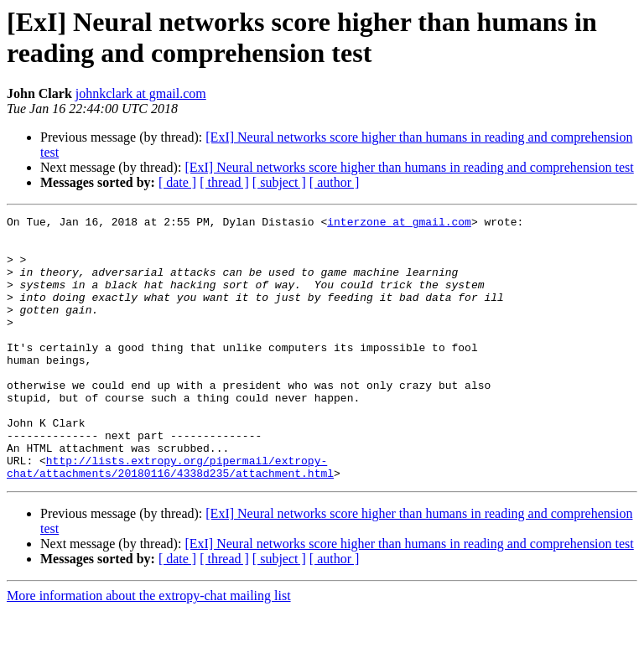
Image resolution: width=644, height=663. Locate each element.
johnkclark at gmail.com (141, 93)
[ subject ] (279, 182)
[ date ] (177, 182)
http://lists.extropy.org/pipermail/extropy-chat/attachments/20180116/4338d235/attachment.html (170, 518)
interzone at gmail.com (399, 224)
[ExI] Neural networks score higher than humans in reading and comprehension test (409, 167)
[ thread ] (224, 182)
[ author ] (335, 182)
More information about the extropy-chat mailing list (149, 648)
